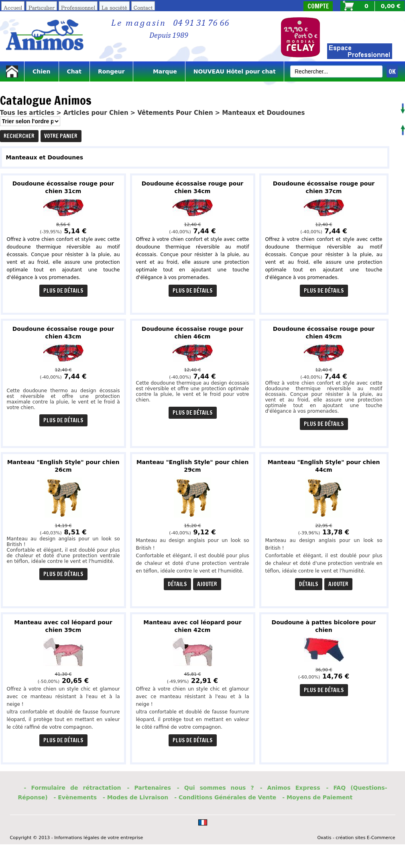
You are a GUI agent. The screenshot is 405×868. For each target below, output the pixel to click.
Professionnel (78, 7)
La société (114, 7)
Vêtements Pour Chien (175, 113)
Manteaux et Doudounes (263, 113)
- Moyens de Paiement (317, 797)
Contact (143, 7)
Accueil (13, 7)
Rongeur (111, 71)
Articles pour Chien (96, 113)
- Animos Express (290, 788)
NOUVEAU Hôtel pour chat (235, 71)
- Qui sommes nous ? (216, 788)
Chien (42, 71)
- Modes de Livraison (135, 797)
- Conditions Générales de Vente (225, 797)
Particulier (42, 7)
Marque (159, 71)
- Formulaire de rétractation (73, 788)
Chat (74, 71)
